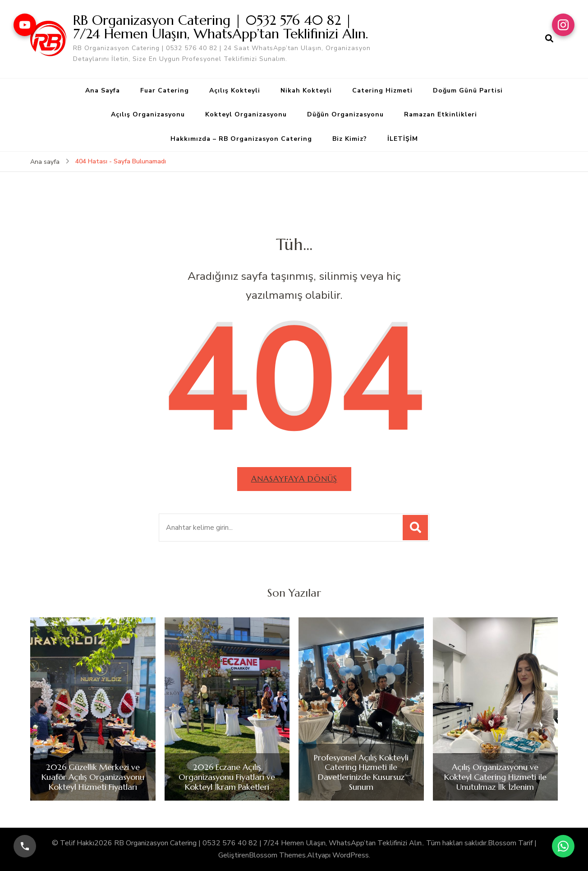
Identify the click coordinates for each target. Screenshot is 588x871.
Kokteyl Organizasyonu (246, 114)
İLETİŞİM (403, 139)
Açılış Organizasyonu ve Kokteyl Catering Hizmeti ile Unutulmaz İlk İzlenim (495, 777)
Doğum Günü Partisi (468, 90)
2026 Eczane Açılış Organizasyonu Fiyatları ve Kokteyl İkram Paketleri (227, 777)
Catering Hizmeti (382, 90)
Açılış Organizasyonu (148, 114)
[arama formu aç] (549, 39)
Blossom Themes (277, 855)
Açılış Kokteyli (235, 90)
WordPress (351, 855)
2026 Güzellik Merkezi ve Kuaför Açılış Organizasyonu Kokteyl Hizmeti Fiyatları (93, 777)
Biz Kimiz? (350, 139)
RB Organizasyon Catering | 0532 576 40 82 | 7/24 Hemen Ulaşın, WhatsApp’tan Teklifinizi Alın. (220, 27)
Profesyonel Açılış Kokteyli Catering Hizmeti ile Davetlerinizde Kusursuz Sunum (361, 772)
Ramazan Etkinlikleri (441, 114)
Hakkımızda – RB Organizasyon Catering (241, 139)
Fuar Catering (165, 90)
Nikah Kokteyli (306, 90)
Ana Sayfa (103, 90)
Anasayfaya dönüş (294, 479)
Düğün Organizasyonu (345, 114)
